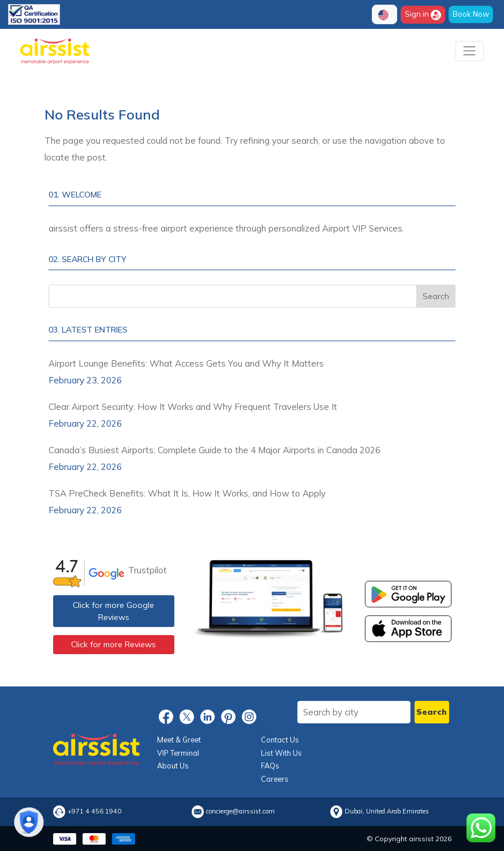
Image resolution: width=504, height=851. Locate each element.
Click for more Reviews (113, 644)
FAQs (270, 766)
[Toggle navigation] (470, 51)
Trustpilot (148, 570)
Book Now (471, 14)
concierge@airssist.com (240, 811)
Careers (275, 779)
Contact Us (280, 740)
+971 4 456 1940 (94, 811)
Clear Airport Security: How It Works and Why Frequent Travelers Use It (193, 407)
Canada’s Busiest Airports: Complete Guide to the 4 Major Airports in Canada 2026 (214, 450)
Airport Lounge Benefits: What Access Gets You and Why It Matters (186, 363)
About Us (173, 766)
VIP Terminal (178, 753)
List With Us (281, 753)
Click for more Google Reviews (113, 611)
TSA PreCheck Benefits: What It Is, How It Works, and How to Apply (187, 493)
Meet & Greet (179, 740)
